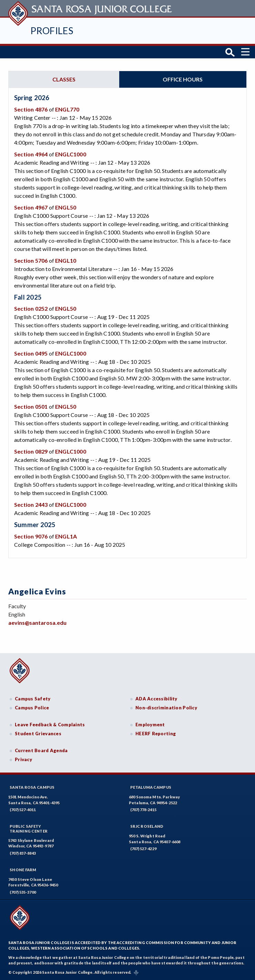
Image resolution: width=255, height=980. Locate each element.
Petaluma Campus (151, 787)
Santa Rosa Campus (32, 787)
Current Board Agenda (41, 750)
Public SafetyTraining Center (29, 828)
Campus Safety (33, 699)
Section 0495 (31, 353)
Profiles (52, 31)
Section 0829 (31, 451)
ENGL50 (66, 207)
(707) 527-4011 (23, 810)
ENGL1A (66, 536)
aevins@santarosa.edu (37, 623)
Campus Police (32, 708)
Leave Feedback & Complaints (50, 725)
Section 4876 (31, 109)
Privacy (23, 759)
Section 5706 (31, 260)
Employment (150, 725)
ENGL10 (66, 260)
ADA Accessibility (156, 699)
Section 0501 (31, 406)
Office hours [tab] (183, 79)
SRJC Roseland (147, 826)
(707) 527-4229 (143, 849)
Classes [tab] (64, 79)
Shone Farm (23, 870)
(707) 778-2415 (143, 810)
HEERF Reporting (156, 734)
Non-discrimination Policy (166, 708)
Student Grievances (38, 734)
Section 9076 (31, 536)
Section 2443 (31, 504)
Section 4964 (31, 154)
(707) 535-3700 (23, 892)
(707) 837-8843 (23, 853)
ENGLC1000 (71, 154)
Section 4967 (31, 207)
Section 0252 (31, 308)
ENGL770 (67, 109)
